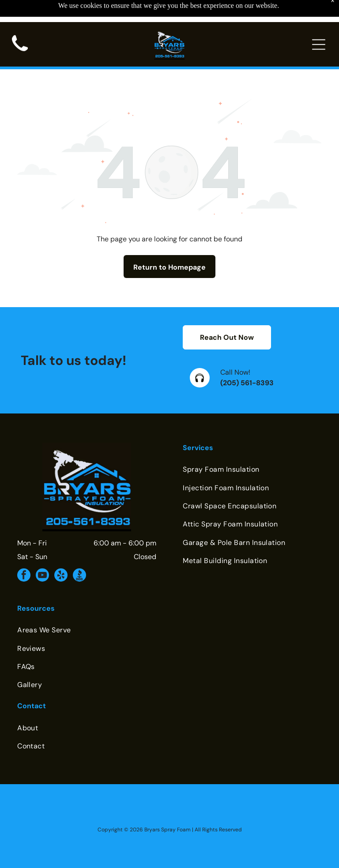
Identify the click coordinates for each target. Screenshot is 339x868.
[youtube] (42, 554)
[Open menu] (319, 23)
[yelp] (61, 554)
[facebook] (24, 554)
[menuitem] (252, 447)
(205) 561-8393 (247, 361)
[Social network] (79, 554)
